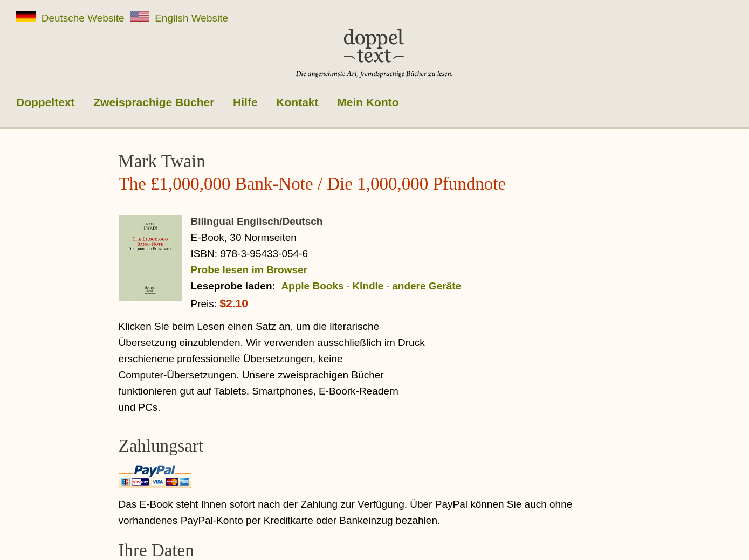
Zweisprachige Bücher (154, 102)
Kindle (368, 286)
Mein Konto (368, 102)
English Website (179, 17)
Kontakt (297, 102)
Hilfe (245, 102)
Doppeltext (46, 102)
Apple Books (312, 286)
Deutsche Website (70, 17)
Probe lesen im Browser (249, 270)
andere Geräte (427, 286)
